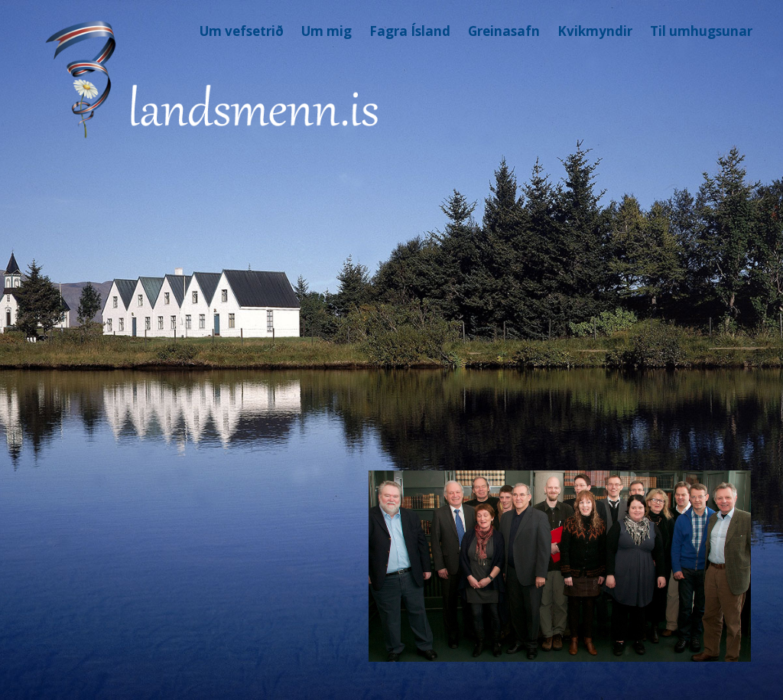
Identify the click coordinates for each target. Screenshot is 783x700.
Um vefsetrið (242, 31)
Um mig (327, 31)
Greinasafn (504, 31)
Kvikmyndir (595, 31)
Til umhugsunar (701, 31)
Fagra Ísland (410, 31)
